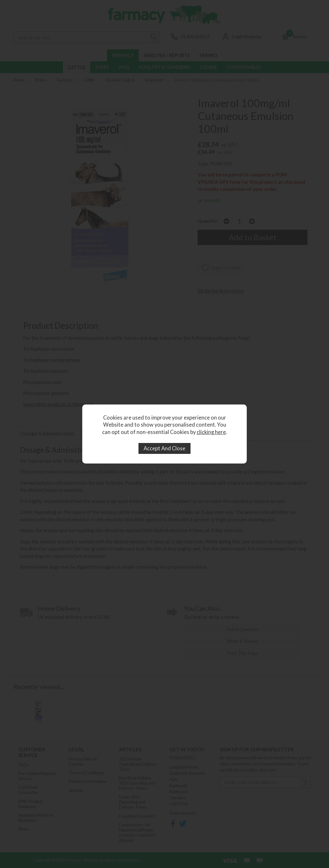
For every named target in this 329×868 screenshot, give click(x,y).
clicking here (211, 432)
